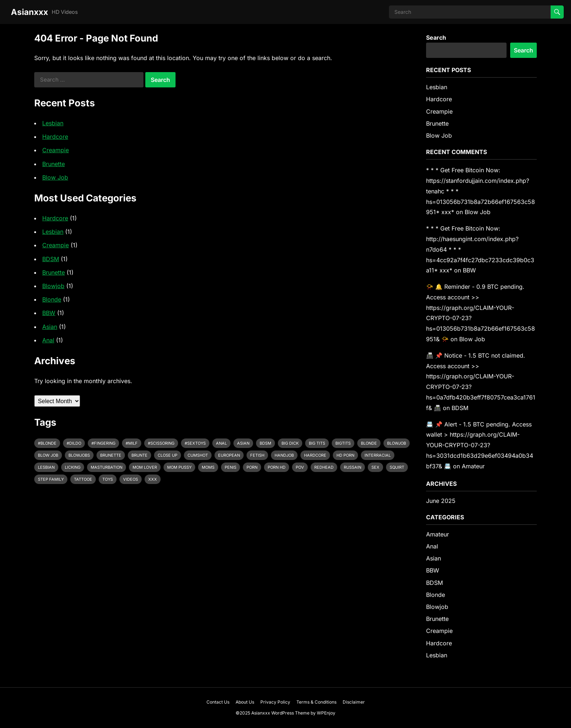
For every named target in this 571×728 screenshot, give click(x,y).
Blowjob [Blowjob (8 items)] (397, 443)
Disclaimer (354, 702)
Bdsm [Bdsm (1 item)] (265, 443)
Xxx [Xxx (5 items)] (153, 479)
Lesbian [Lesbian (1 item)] (46, 467)
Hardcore (55, 137)
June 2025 (441, 501)
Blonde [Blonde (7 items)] (369, 443)
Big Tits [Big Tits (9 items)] (317, 443)
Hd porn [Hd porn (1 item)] (345, 455)
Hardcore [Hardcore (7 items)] (315, 455)
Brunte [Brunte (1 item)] (139, 455)
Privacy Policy (275, 702)
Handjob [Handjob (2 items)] (284, 455)
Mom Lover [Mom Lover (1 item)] (145, 467)
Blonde (52, 299)
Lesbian (53, 123)
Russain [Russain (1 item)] (353, 467)
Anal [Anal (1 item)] (221, 443)
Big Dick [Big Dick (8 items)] (290, 443)
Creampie (56, 150)
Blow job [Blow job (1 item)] (48, 455)
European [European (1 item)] (229, 455)
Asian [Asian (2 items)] (243, 443)
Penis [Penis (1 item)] (231, 467)
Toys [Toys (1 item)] (108, 479)
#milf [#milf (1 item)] (132, 443)
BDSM (51, 259)
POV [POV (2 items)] (300, 467)
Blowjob (53, 286)
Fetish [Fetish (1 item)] (257, 455)
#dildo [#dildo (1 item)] (74, 443)
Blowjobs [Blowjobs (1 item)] (79, 455)
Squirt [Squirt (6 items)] (397, 467)
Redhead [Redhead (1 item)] (324, 467)
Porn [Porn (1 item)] (252, 467)
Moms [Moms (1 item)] (208, 467)
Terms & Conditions (316, 702)
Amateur (473, 466)
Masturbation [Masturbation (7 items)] (107, 467)
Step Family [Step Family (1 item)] (51, 479)
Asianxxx (29, 12)
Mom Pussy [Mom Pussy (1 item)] (179, 467)
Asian (50, 327)
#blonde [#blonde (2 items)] (47, 443)
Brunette (54, 164)
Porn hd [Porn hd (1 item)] (277, 467)
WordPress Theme (290, 713)
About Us (245, 702)
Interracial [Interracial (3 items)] (378, 455)
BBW (49, 313)
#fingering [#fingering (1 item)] (103, 443)
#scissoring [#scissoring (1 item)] (161, 443)
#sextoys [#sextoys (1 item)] (195, 443)
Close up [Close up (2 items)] (168, 455)
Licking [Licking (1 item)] (73, 467)
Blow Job (55, 177)
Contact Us (218, 702)
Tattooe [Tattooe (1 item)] (83, 479)
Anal (48, 340)
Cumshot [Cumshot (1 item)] (198, 455)
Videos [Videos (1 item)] (131, 479)
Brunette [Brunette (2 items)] (111, 455)
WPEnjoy (326, 713)
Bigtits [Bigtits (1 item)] (343, 443)
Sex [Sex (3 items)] (375, 467)
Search (436, 38)
